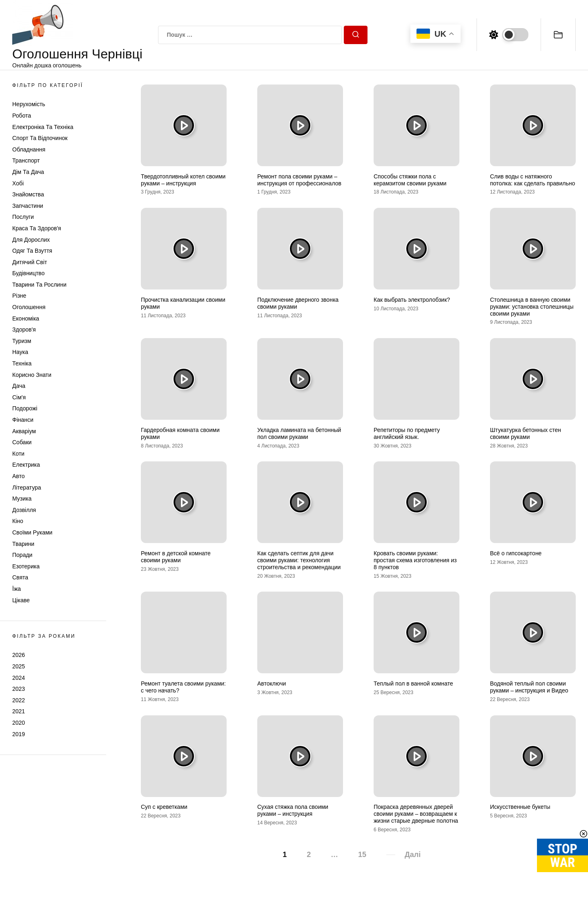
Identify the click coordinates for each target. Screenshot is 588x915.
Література (27, 488)
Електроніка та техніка (43, 127)
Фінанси (23, 420)
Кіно (18, 521)
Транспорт (26, 160)
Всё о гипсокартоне (516, 553)
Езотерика (26, 566)
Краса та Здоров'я (37, 228)
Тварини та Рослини (39, 285)
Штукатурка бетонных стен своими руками (526, 433)
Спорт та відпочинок (40, 138)
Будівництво (28, 273)
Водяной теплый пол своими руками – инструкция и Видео (529, 687)
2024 (19, 678)
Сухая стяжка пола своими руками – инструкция (293, 810)
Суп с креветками (164, 807)
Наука (20, 352)
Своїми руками (32, 532)
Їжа (17, 589)
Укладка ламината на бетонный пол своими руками (299, 433)
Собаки (22, 442)
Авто (19, 476)
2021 (19, 711)
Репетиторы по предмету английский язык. (407, 433)
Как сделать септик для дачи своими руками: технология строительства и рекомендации (299, 560)
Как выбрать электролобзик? (412, 300)
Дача (19, 386)
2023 (19, 689)
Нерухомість (29, 104)
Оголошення (29, 307)
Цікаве (21, 600)
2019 (19, 734)
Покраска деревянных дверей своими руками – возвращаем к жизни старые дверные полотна (416, 814)
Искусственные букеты (520, 807)
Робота (22, 116)
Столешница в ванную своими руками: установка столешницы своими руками (532, 307)
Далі (413, 855)
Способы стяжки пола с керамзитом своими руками (410, 180)
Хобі (18, 183)
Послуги (23, 217)
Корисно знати (32, 375)
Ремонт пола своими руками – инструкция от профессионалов (299, 180)
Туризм (22, 341)
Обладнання (29, 149)
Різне (19, 296)
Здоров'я (24, 329)
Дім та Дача (28, 172)
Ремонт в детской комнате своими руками (176, 557)
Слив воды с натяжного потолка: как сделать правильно (532, 180)
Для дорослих (31, 240)
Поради (22, 555)
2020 (19, 723)
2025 (19, 666)
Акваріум (24, 431)
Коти (18, 454)
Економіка (26, 318)
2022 (19, 700)
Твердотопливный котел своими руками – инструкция (183, 180)
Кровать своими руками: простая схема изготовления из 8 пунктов (415, 560)
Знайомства (28, 194)
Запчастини (28, 206)
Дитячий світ (30, 262)
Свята (20, 577)
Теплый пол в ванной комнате (413, 683)
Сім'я (19, 397)
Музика (22, 499)
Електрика (26, 465)
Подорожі (25, 408)
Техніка (22, 363)
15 (362, 855)
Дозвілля (24, 510)
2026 (19, 655)
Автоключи (272, 683)
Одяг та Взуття (32, 251)
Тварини (23, 544)
